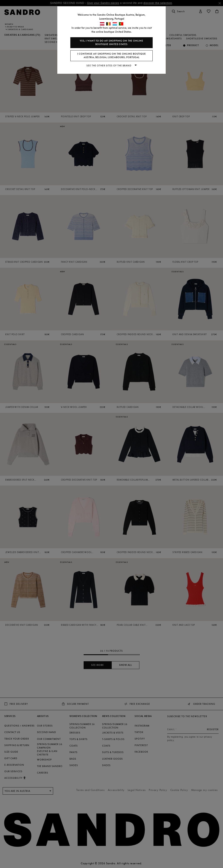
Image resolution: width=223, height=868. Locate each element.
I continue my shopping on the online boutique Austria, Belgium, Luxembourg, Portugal (112, 56)
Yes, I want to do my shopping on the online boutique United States (111, 43)
